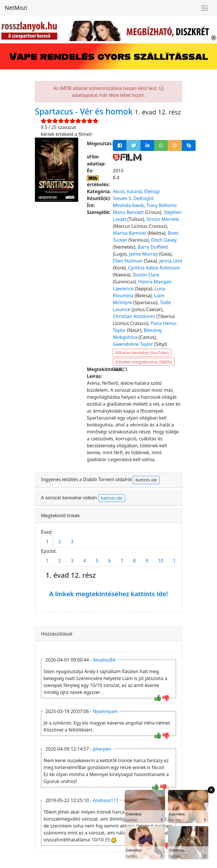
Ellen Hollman (128, 261)
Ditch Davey (164, 240)
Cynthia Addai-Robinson (154, 268)
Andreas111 (106, 800)
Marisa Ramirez (130, 233)
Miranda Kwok (128, 205)
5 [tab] (97, 561)
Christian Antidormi (134, 316)
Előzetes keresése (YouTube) (142, 353)
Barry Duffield (153, 247)
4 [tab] (84, 561)
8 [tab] (134, 561)
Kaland (134, 191)
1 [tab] (47, 542)
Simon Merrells (163, 219)
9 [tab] (147, 561)
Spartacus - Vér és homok (85, 111)
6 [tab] (110, 561)
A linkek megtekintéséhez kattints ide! (108, 594)
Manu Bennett (128, 212)
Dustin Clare (146, 275)
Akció (119, 191)
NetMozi (16, 8)
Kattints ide (146, 480)
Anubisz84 (104, 660)
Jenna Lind (171, 261)
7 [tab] (122, 561)
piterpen (102, 749)
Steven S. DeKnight (133, 198)
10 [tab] (160, 561)
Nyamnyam (105, 711)
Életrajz (152, 191)
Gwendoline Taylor (133, 344)
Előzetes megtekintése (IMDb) (144, 362)
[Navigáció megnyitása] (205, 8)
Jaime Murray (143, 254)
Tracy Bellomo (161, 205)
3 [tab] (72, 542)
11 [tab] (176, 561)
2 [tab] (60, 542)
